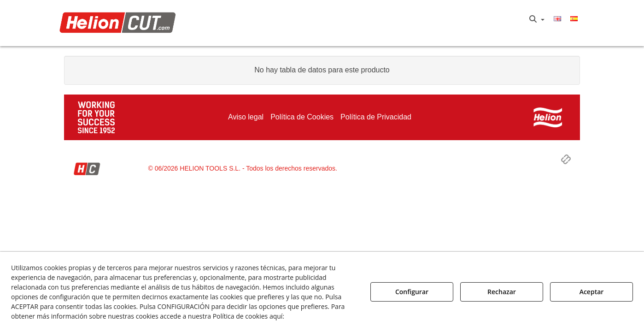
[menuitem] (537, 19)
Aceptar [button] (592, 292)
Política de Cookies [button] (319, 316)
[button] (120, 23)
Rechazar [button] (502, 292)
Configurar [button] (412, 292)
